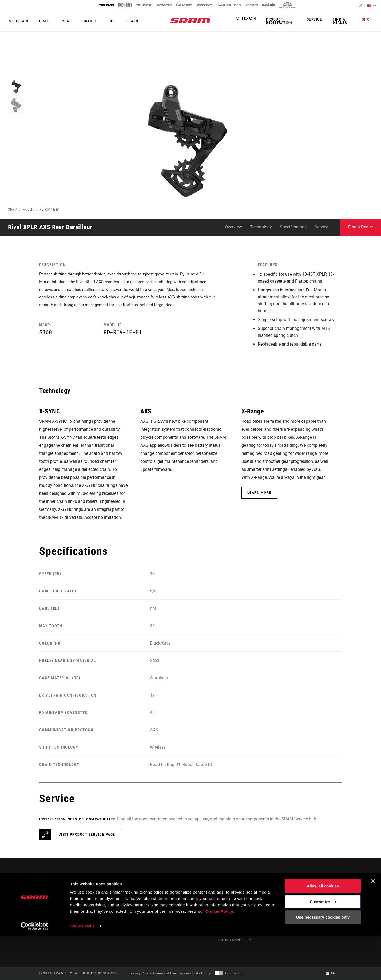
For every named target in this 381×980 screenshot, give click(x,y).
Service (316, 20)
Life (104, 21)
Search (249, 20)
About (321, 895)
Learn (124, 21)
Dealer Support (227, 903)
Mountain (18, 21)
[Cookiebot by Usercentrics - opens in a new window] (35, 970)
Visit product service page (87, 835)
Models (28, 210)
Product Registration (278, 21)
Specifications (293, 227)
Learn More (259, 493)
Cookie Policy (219, 955)
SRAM (13, 210)
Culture (201, 903)
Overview (233, 227)
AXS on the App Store (290, 895)
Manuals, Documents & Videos (240, 910)
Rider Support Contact (233, 895)
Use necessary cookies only (323, 961)
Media (321, 903)
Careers (322, 910)
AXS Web (280, 910)
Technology (261, 227)
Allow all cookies (323, 929)
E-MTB (43, 21)
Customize (323, 945)
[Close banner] (373, 924)
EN (373, 6)
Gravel (84, 21)
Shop (368, 20)
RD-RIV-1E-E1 (50, 210)
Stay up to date (61, 910)
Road (63, 21)
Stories (201, 895)
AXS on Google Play (289, 903)
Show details (82, 969)
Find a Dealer (340, 21)
